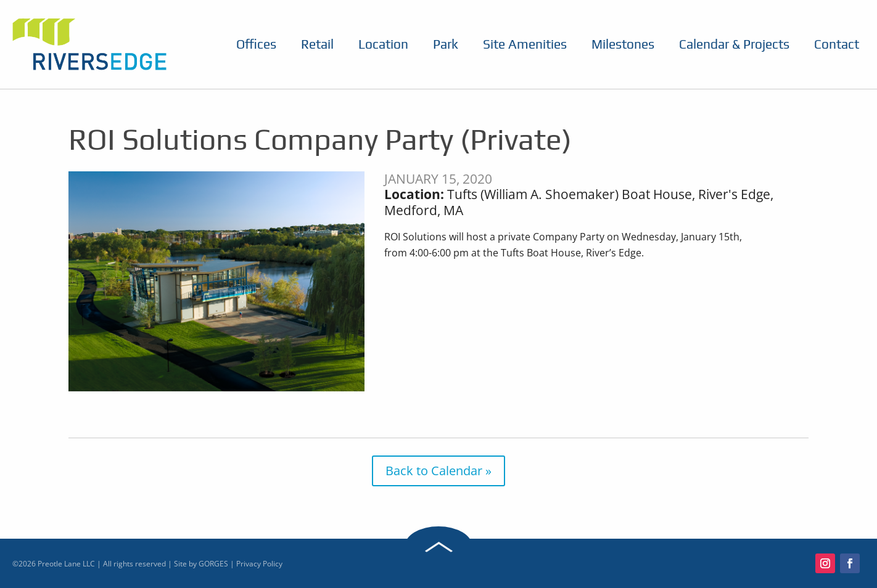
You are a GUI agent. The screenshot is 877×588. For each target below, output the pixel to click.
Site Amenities (525, 44)
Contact (837, 44)
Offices (256, 44)
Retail (317, 44)
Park (446, 44)
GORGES (213, 564)
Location (383, 44)
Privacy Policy (259, 564)
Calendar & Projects (734, 44)
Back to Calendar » (439, 471)
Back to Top (439, 547)
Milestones (623, 44)
